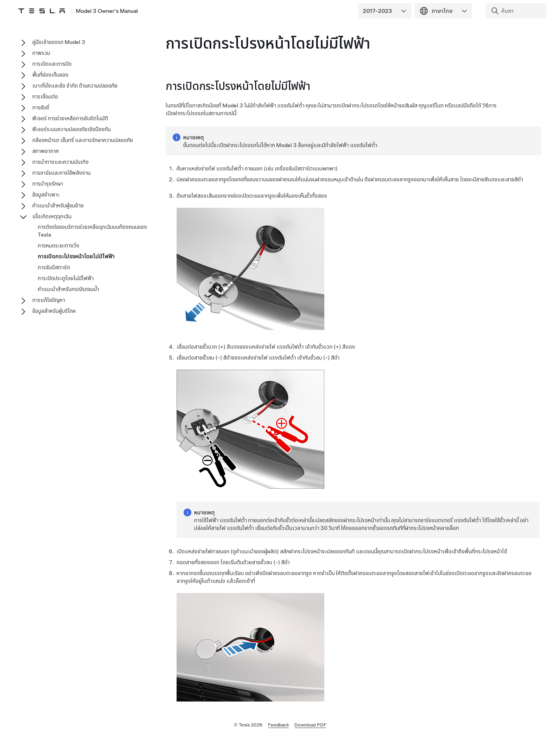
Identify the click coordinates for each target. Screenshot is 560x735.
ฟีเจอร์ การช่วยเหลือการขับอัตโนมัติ (70, 118)
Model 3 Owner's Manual (107, 11)
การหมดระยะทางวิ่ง (59, 246)
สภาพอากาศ (45, 151)
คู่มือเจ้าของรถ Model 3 (59, 42)
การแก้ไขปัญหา (49, 300)
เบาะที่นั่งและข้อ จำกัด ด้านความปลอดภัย (75, 86)
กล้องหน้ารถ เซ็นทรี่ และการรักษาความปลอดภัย (83, 140)
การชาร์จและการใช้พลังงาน (61, 173)
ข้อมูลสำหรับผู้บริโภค (54, 311)
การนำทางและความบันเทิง (60, 162)
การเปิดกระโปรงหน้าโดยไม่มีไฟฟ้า (76, 256)
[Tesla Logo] (42, 11)
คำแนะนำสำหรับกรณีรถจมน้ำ (68, 289)
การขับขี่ (41, 107)
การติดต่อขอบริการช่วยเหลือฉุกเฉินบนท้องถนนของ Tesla (92, 231)
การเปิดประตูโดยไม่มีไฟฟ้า (66, 278)
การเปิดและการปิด (52, 64)
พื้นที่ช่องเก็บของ (50, 75)
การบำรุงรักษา (48, 184)
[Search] (517, 11)
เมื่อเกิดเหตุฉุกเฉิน (52, 216)
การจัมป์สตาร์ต (54, 267)
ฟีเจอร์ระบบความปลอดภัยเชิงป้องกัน (72, 129)
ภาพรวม (41, 53)
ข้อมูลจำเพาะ (46, 195)
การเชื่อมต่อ (45, 96)
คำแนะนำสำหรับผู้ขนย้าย (58, 205)
